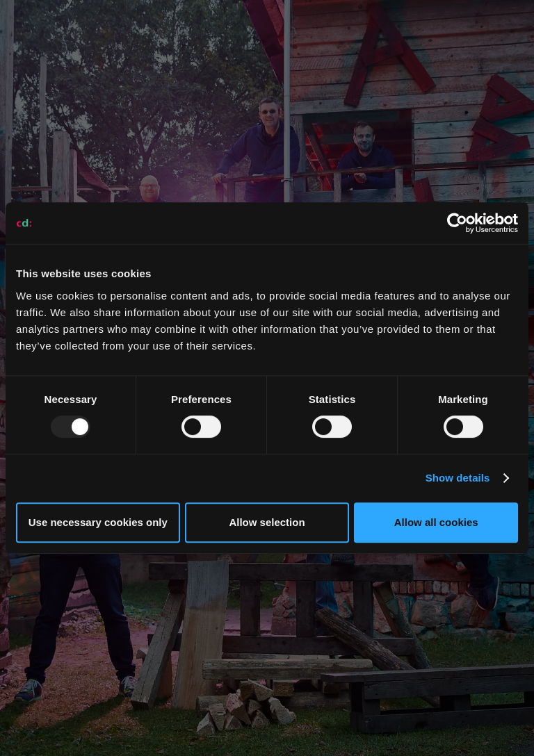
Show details (458, 478)
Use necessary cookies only (98, 522)
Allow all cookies (436, 522)
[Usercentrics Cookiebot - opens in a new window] (457, 223)
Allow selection (267, 522)
